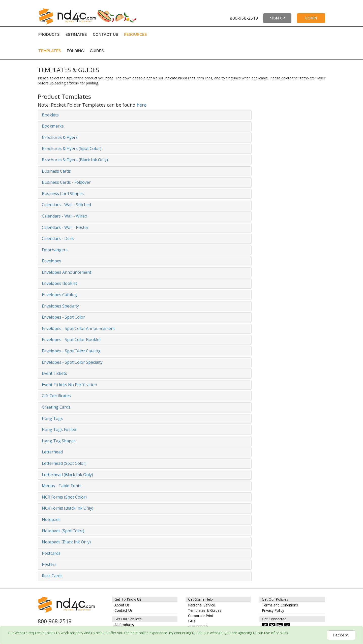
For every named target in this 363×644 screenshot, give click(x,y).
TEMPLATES (50, 51)
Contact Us (124, 610)
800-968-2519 (244, 18)
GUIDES (97, 51)
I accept (341, 635)
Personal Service (202, 605)
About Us (122, 605)
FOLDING (75, 51)
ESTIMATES (76, 35)
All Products (124, 625)
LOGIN (311, 18)
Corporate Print (201, 616)
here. (142, 105)
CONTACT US (105, 35)
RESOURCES (135, 35)
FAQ (192, 621)
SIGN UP (277, 18)
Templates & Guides (205, 610)
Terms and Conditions (280, 605)
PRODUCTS (49, 35)
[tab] (145, 115)
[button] (145, 115)
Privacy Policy (273, 610)
